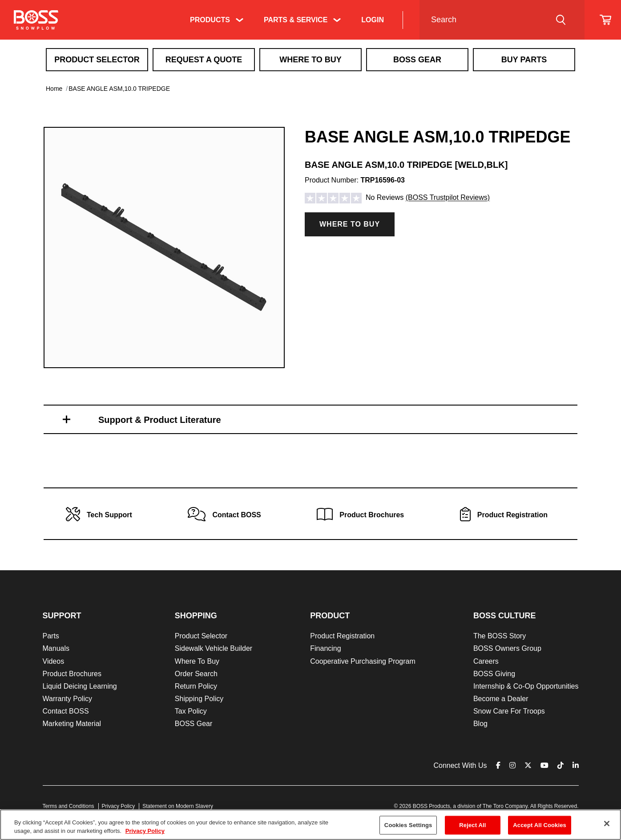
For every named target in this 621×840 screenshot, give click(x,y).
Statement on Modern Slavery (178, 806)
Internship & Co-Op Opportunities (526, 686)
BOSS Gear (194, 724)
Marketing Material (72, 724)
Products (210, 20)
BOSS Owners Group (507, 648)
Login (373, 20)
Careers (486, 661)
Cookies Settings (408, 825)
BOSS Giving (494, 674)
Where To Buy (310, 60)
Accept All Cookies (540, 825)
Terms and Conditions (69, 806)
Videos (54, 661)
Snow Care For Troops (509, 711)
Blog (480, 724)
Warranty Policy (67, 699)
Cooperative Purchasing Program (363, 661)
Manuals (56, 648)
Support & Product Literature (160, 420)
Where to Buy (350, 224)
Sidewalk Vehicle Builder (214, 648)
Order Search (196, 674)
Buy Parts (524, 60)
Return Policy (196, 686)
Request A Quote (204, 60)
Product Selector (97, 60)
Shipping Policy (199, 699)
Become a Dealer (501, 699)
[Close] (607, 824)
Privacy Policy (119, 806)
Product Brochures (72, 674)
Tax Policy (191, 711)
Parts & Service (296, 20)
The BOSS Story (500, 636)
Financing (325, 648)
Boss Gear (417, 60)
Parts (51, 636)
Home (54, 89)
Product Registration (342, 636)
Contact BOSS (66, 711)
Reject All (472, 825)
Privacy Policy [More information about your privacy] (145, 831)
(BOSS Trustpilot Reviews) (448, 198)
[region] (310, 825)
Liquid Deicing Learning (80, 686)
